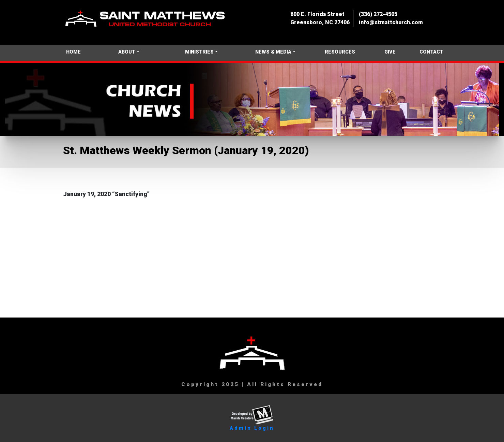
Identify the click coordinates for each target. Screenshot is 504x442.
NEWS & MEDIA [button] (273, 52)
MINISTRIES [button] (199, 52)
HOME (73, 52)
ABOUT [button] (127, 52)
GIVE (390, 52)
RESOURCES (340, 52)
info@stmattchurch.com (391, 22)
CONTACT (431, 52)
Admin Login (252, 428)
